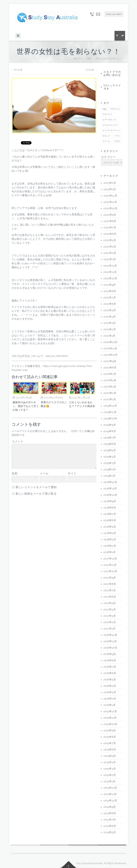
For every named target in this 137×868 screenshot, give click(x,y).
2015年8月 (110, 737)
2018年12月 (110, 482)
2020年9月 (110, 361)
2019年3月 (110, 463)
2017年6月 (110, 597)
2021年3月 (110, 323)
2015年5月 (110, 756)
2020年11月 (110, 348)
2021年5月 (110, 310)
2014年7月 (110, 820)
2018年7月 (110, 514)
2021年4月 (110, 317)
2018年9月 (110, 501)
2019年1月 (109, 476)
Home (80, 59)
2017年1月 (109, 629)
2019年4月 (110, 457)
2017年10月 (110, 571)
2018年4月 (110, 533)
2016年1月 (110, 705)
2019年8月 (110, 431)
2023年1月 (110, 189)
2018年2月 (110, 546)
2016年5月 (110, 680)
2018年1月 (110, 552)
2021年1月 (109, 336)
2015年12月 (110, 711)
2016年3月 (110, 692)
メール (52, 474)
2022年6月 (110, 234)
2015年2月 (110, 775)
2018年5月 (110, 527)
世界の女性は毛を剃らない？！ (110, 59)
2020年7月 (110, 374)
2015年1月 (109, 781)
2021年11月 (110, 272)
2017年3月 (110, 616)
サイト (72, 473)
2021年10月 (110, 278)
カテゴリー (108, 157)
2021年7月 (110, 298)
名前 (24, 474)
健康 (89, 59)
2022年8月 (110, 221)
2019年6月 (110, 444)
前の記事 (17, 70)
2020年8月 (110, 368)
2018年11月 (110, 489)
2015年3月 (110, 769)
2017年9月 (110, 578)
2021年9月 (110, 285)
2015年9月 (110, 730)
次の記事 (91, 70)
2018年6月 (110, 520)
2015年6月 (110, 750)
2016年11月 (110, 641)
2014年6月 (110, 826)
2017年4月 (110, 609)
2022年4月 (110, 247)
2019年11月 (110, 412)
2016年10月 (110, 648)
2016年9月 (110, 654)
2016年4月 (110, 686)
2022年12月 (110, 196)
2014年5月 (110, 832)
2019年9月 (110, 425)
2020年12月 (110, 342)
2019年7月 (110, 438)
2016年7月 (110, 667)
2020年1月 (110, 399)
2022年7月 (110, 227)
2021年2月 (110, 329)
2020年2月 (110, 393)
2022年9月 (110, 215)
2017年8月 (110, 584)
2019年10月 (110, 418)
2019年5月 (110, 450)
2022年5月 (110, 240)
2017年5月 (110, 603)
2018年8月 (110, 508)
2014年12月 (110, 788)
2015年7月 (110, 743)
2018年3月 (110, 539)
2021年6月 (110, 304)
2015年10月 (110, 724)
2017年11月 (110, 565)
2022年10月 (110, 208)
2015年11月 (110, 718)
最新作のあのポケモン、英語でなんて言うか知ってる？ (26, 406)
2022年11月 (110, 202)
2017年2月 (110, 622)
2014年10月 (110, 800)
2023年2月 (110, 183)
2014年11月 (110, 794)
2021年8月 (110, 291)
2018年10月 (110, 495)
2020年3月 (110, 387)
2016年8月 (110, 660)
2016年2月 (110, 699)
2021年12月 (110, 266)
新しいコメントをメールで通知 (36, 487)
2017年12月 (110, 559)
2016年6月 (110, 673)
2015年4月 (110, 762)
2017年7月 (110, 590)
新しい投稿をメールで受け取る (36, 494)
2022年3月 (110, 253)
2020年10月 (110, 355)
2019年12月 (110, 406)
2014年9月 (110, 807)
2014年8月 (110, 813)
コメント (17, 441)
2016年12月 (110, 635)
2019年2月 (110, 469)
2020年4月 (110, 380)
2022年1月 (110, 259)
